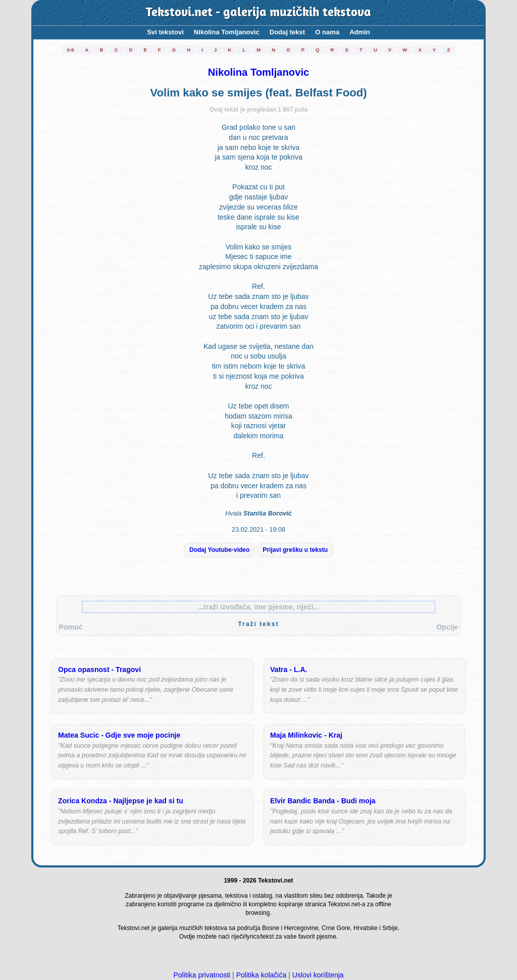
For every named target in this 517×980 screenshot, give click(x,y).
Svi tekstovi (165, 32)
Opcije (447, 627)
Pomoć (71, 627)
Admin (360, 32)
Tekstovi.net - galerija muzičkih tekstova (259, 13)
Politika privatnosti (202, 975)
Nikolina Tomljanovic (227, 32)
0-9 (71, 50)
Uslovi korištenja (318, 975)
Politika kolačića (262, 975)
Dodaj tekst (288, 32)
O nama (327, 32)
